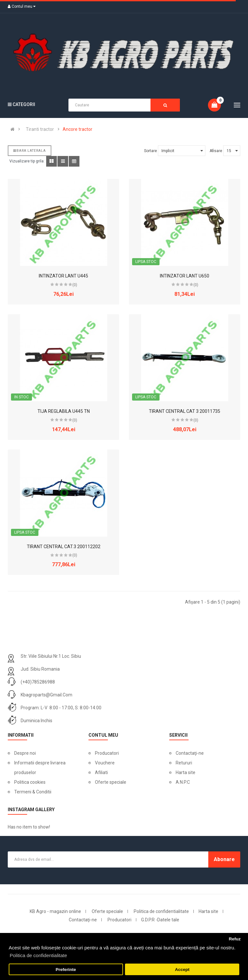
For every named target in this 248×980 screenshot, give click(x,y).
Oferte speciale (111, 782)
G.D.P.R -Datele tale (160, 920)
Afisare (216, 151)
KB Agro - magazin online (55, 911)
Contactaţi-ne (190, 753)
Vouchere (105, 763)
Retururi (184, 763)
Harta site (186, 772)
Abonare (224, 859)
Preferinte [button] (66, 970)
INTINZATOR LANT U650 (185, 276)
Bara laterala (30, 151)
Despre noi (25, 753)
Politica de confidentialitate (161, 911)
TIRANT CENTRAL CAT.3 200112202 (64, 547)
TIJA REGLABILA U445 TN (64, 411)
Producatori (107, 753)
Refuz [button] (235, 939)
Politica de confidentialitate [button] (38, 955)
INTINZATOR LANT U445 (63, 276)
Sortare (150, 151)
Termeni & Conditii (33, 792)
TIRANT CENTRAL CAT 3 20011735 (185, 411)
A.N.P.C (183, 782)
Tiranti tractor (40, 129)
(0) (75, 285)
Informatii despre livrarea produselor (40, 768)
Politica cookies (30, 782)
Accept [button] (182, 970)
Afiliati (101, 772)
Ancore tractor (77, 129)
